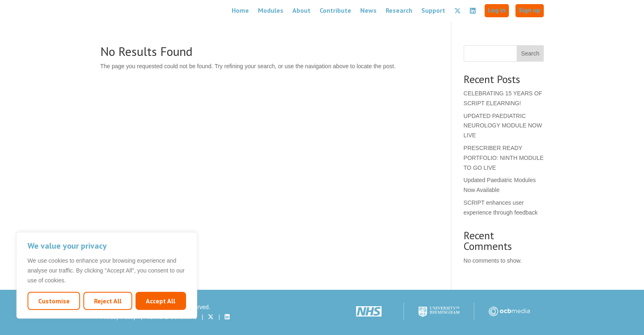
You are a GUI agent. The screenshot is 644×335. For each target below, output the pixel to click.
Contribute (335, 10)
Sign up (530, 10)
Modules (271, 10)
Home (240, 10)
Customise (54, 301)
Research (399, 10)
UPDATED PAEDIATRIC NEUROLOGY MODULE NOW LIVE (503, 126)
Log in (497, 10)
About (301, 10)
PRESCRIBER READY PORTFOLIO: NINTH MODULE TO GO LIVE (504, 158)
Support (433, 10)
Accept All (161, 301)
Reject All (108, 301)
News (368, 10)
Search (530, 53)
